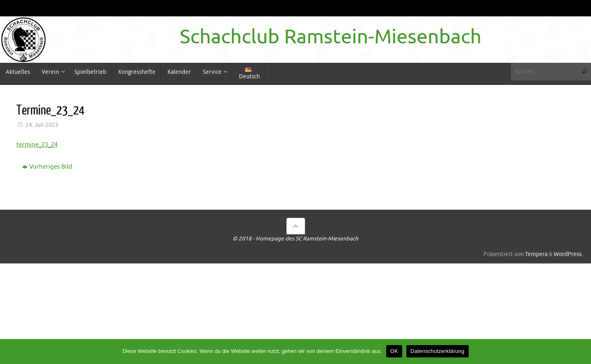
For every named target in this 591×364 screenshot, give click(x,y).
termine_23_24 (37, 145)
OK (394, 351)
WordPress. (568, 254)
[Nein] (581, 351)
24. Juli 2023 (42, 125)
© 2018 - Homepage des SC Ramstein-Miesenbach (295, 239)
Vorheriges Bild (47, 167)
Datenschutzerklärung (437, 351)
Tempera (536, 254)
